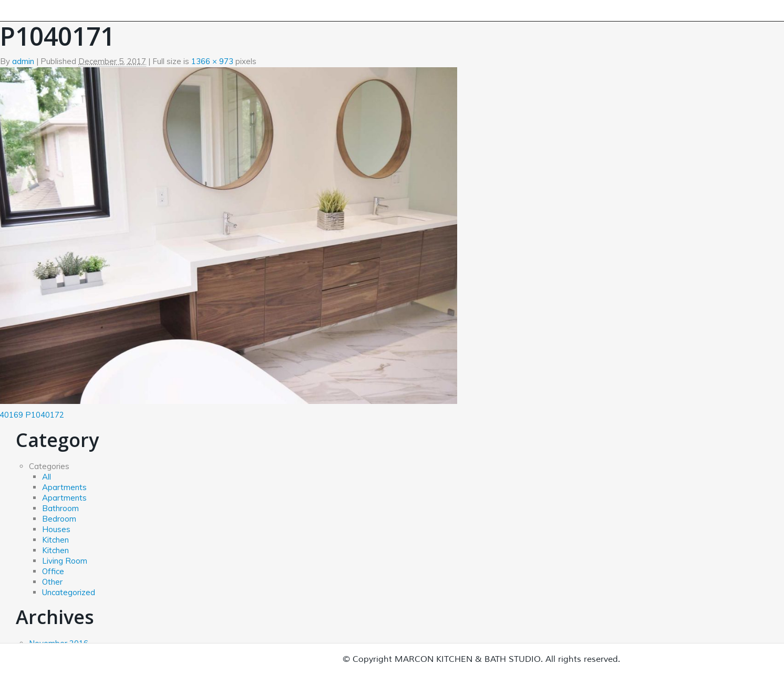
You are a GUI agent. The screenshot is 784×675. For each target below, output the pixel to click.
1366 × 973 (212, 61)
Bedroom (59, 519)
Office (53, 571)
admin (23, 61)
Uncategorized (69, 592)
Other (52, 582)
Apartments (64, 487)
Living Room (65, 561)
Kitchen (55, 540)
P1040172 (45, 415)
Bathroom (60, 508)
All (47, 477)
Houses (56, 529)
